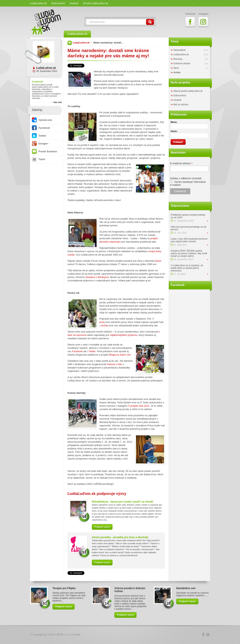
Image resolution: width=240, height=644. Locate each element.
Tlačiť (39, 159)
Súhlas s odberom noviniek (186, 178)
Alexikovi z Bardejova (97, 277)
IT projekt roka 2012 (138, 406)
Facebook (41, 128)
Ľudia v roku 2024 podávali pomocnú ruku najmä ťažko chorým (189, 240)
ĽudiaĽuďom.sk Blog (46, 22)
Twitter (39, 136)
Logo (120, 635)
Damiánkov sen (186, 588)
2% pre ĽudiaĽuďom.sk (95, 3)
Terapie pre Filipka (64, 588)
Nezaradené (180, 50)
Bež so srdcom (181, 105)
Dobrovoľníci (58, 3)
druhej (105, 325)
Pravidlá (76, 635)
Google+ (40, 144)
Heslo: (174, 131)
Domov (70, 43)
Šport (176, 68)
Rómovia (178, 59)
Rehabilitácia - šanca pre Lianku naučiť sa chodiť (123, 502)
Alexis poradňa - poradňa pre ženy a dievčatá (120, 537)
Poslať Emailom (44, 151)
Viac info (58, 102)
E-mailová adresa (181, 163)
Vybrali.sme (42, 120)
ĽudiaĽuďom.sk (38, 3)
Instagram (208, 635)
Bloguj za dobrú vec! (120, 355)
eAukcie (74, 3)
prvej (102, 322)
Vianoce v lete (114, 364)
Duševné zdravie (182, 64)
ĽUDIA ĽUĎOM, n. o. (58, 635)
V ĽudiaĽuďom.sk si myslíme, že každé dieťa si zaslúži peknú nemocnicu (187, 268)
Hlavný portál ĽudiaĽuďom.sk (188, 91)
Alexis (158, 261)
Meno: (174, 122)
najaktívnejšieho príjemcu (124, 335)
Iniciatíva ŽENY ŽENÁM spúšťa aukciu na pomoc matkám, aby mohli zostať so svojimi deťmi (189, 253)
